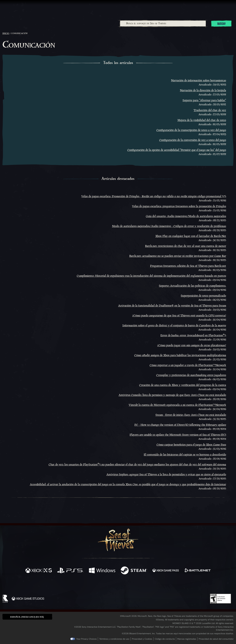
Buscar (221, 24)
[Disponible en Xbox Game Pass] (166, 571)
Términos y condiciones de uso (114, 639)
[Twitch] (104, 585)
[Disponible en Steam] (134, 571)
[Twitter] (96, 585)
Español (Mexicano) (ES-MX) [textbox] (27, 617)
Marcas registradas (187, 639)
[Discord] (130, 586)
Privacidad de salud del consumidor (216, 639)
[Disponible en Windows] (102, 571)
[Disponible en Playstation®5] (70, 571)
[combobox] (163, 23)
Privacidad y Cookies (142, 639)
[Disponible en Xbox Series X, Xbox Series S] (39, 571)
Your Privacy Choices (86, 639)
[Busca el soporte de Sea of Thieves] (163, 23)
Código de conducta (165, 639)
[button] (27, 617)
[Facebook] (88, 585)
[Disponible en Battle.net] (197, 571)
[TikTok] (139, 585)
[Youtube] (117, 585)
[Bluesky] (147, 585)
